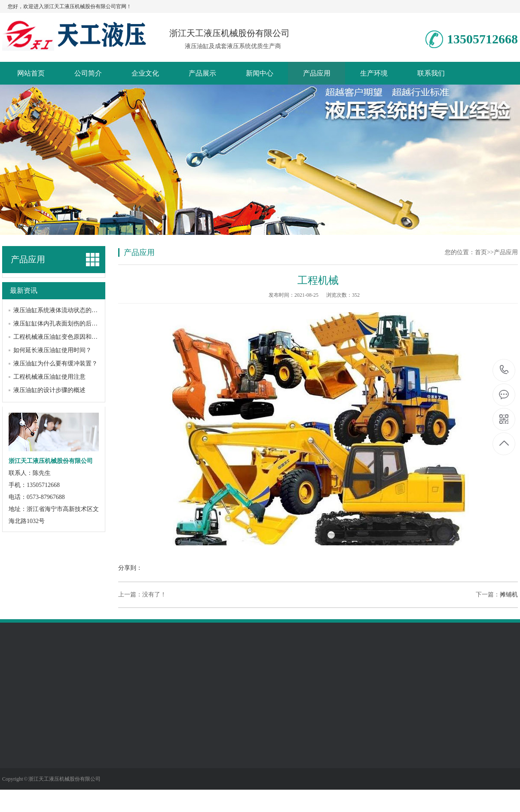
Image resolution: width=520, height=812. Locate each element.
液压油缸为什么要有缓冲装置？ (55, 363)
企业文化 (145, 73)
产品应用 (317, 73)
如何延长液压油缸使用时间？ (52, 350)
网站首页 (31, 73)
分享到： (130, 568)
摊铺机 (509, 595)
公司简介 (88, 73)
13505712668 (504, 370)
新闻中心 (260, 73)
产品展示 (202, 73)
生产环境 (374, 73)
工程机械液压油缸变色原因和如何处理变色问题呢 (80, 337)
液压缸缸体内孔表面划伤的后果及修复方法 (70, 324)
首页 (481, 252)
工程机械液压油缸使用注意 (49, 377)
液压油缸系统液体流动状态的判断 (58, 310)
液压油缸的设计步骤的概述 (49, 390)
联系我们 (431, 73)
